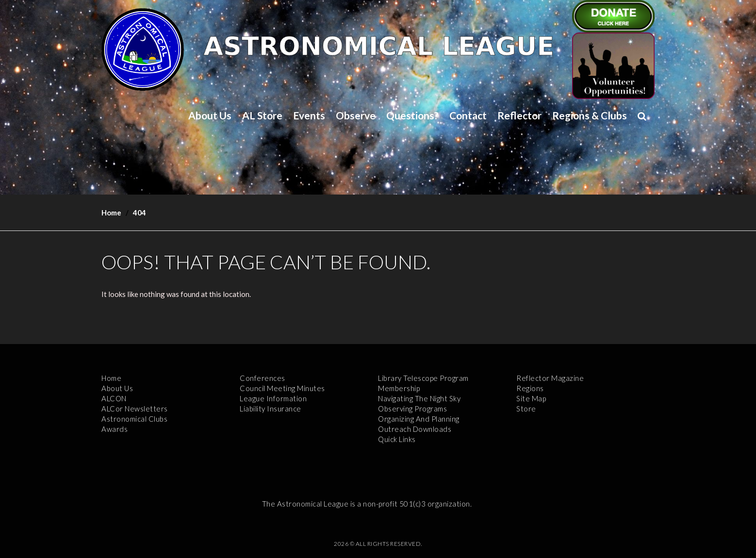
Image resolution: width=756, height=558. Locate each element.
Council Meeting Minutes (282, 388)
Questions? (412, 115)
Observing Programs (412, 409)
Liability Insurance (271, 409)
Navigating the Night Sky (419, 398)
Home (111, 213)
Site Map (531, 398)
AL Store (262, 115)
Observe (356, 115)
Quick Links (397, 439)
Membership (399, 388)
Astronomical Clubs (134, 419)
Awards (115, 429)
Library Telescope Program (423, 378)
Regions (530, 388)
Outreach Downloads (415, 429)
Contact (468, 115)
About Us (210, 115)
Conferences (263, 378)
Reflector (519, 115)
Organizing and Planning (419, 419)
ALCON (114, 398)
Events (309, 115)
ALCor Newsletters (135, 409)
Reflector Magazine (550, 378)
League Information (273, 398)
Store (526, 409)
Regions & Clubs (590, 115)
